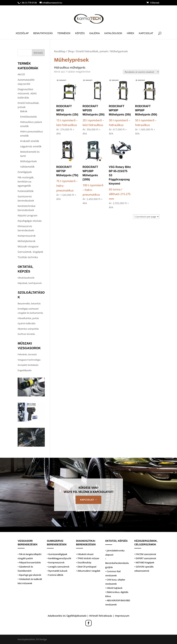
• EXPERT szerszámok (145, 558)
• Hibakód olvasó (85, 554)
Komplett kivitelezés (28, 365)
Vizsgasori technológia (29, 360)
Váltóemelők (27, 167)
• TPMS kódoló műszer (88, 558)
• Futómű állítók (55, 575)
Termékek (64, 33)
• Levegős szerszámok (58, 567)
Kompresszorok (27, 236)
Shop (71, 51)
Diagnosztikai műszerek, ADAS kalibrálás (27, 93)
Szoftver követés (26, 334)
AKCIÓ (21, 74)
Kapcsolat (146, 33)
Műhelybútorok (27, 241)
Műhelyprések (29, 161)
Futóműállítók (26, 191)
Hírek (131, 33)
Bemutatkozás (43, 33)
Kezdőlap (22, 33)
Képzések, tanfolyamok (30, 283)
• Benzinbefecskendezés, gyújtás (117, 563)
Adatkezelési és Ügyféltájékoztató (67, 616)
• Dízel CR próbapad (86, 567)
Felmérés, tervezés (27, 354)
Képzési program (27, 215)
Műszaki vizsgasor (28, 246)
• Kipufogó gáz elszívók (29, 575)
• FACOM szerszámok (145, 554)
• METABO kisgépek (144, 562)
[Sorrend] (141, 72)
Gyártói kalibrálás (27, 323)
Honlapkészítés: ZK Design (32, 639)
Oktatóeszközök (26, 278)
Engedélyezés (25, 370)
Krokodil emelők (30, 141)
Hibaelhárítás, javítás (28, 318)
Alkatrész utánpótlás (28, 329)
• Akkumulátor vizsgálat (88, 571)
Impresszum (122, 616)
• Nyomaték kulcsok (57, 571)
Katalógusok (113, 33)
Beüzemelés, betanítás (29, 303)
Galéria (95, 33)
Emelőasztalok (29, 117)
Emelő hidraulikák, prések (92, 51)
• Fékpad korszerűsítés (29, 562)
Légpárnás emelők (31, 146)
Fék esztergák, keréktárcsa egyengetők (26, 182)
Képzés (80, 33)
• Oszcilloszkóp (84, 562)
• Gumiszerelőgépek (57, 554)
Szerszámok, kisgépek (30, 252)
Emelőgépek (25, 172)
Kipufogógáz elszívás (30, 221)
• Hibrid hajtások (114, 588)
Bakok (24, 111)
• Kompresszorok (56, 562)
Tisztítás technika (28, 257)
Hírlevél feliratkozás (101, 616)
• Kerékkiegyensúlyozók (59, 558)
